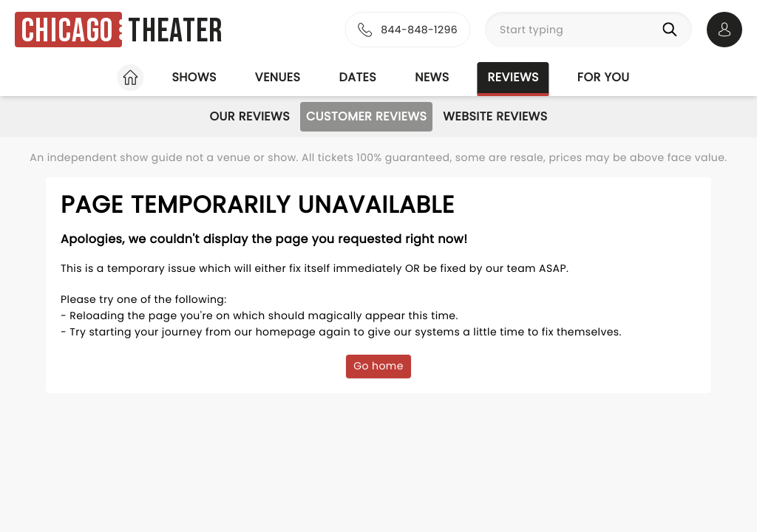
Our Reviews (249, 116)
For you (604, 77)
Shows (194, 77)
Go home (378, 366)
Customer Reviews (366, 116)
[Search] (673, 30)
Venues (278, 77)
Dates (357, 77)
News (432, 77)
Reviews (513, 77)
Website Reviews (495, 116)
